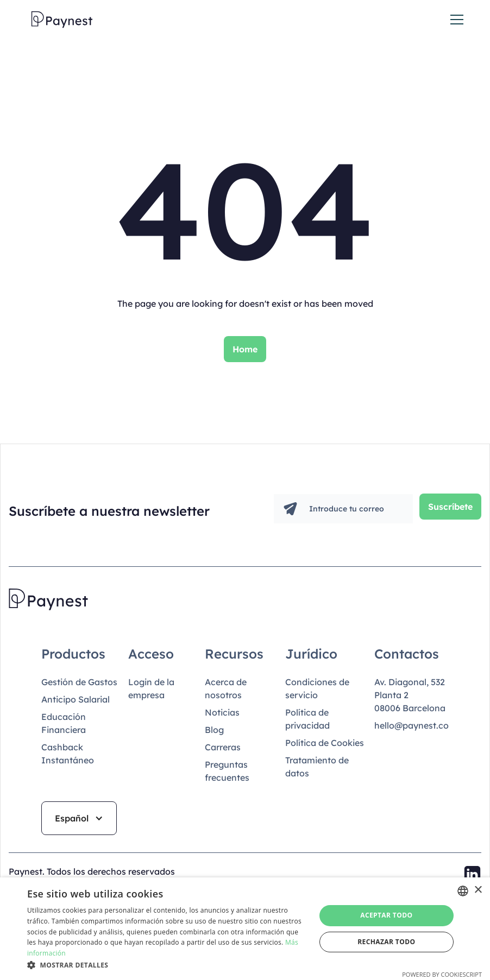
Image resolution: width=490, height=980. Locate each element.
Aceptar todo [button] (386, 915)
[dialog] (245, 929)
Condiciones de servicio (317, 688)
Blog (214, 730)
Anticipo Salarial (76, 699)
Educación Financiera (64, 723)
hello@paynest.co (412, 725)
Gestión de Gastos (79, 682)
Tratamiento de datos (317, 767)
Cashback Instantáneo (68, 754)
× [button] (478, 890)
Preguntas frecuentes (227, 771)
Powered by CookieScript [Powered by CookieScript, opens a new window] (442, 974)
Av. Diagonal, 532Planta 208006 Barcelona (410, 695)
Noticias (222, 712)
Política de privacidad (307, 719)
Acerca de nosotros (226, 688)
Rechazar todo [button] (386, 942)
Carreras (223, 747)
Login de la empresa (151, 688)
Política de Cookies (325, 743)
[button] (455, 20)
